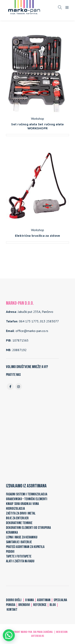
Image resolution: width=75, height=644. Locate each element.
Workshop (37, 119)
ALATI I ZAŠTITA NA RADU (20, 561)
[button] (9, 635)
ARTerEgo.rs (38, 636)
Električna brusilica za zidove (38, 236)
